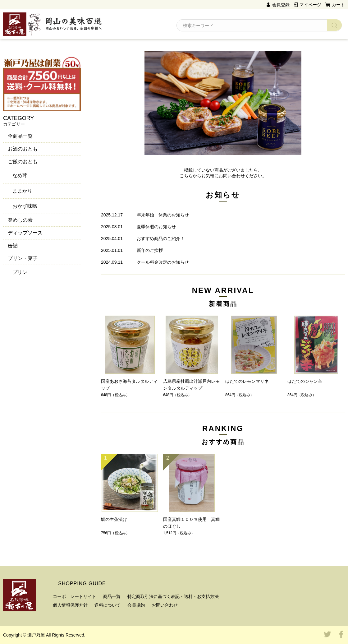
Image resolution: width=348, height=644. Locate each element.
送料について (108, 605)
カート (338, 5)
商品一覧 (112, 596)
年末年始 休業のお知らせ (163, 215)
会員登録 (281, 5)
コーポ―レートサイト (75, 596)
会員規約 (136, 605)
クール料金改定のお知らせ (163, 262)
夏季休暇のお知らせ (156, 227)
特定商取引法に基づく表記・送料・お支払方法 (173, 596)
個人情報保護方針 (70, 605)
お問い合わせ (165, 605)
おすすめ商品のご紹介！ (161, 239)
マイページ (310, 5)
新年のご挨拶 (150, 250)
